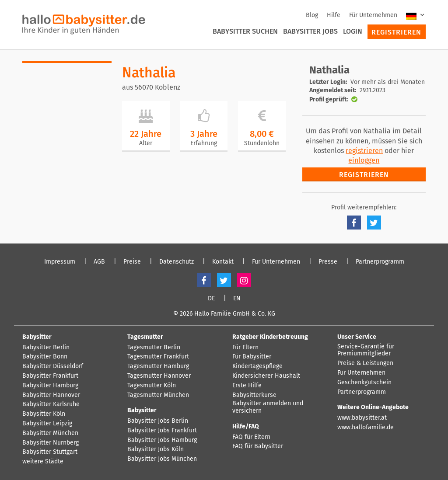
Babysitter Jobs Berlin (158, 421)
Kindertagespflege (257, 366)
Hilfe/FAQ (246, 426)
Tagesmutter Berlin (154, 348)
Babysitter (37, 337)
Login (353, 31)
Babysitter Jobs (310, 31)
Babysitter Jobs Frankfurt (162, 431)
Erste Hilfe (247, 386)
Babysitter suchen (245, 31)
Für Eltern (245, 348)
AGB (99, 262)
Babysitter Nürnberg (51, 443)
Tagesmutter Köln (152, 386)
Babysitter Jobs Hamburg (162, 440)
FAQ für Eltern (251, 437)
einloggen (364, 160)
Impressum (60, 262)
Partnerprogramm (380, 262)
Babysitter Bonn (45, 357)
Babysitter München (50, 433)
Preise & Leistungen (365, 363)
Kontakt (223, 262)
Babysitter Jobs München (162, 459)
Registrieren (396, 32)
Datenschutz (177, 262)
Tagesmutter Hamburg (158, 366)
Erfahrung (204, 143)
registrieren (364, 151)
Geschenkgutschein (364, 383)
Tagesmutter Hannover (159, 376)
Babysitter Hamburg (50, 386)
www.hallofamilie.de (366, 428)
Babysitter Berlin (46, 348)
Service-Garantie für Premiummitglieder (366, 350)
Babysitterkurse (254, 395)
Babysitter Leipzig (47, 424)
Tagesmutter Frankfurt (158, 357)
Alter (146, 143)
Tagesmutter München (158, 395)
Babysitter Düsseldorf (53, 366)
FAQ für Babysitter (258, 446)
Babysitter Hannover (51, 395)
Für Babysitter (252, 357)
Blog (312, 15)
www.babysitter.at (362, 418)
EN (237, 299)
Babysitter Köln (44, 414)
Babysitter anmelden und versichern (268, 407)
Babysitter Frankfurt (50, 376)
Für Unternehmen (373, 15)
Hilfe (334, 15)
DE (211, 299)
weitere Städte (43, 462)
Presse (328, 262)
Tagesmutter (145, 337)
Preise (132, 262)
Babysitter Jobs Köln (156, 449)
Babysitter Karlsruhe (51, 404)
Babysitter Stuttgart (50, 452)
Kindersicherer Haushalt (266, 376)
